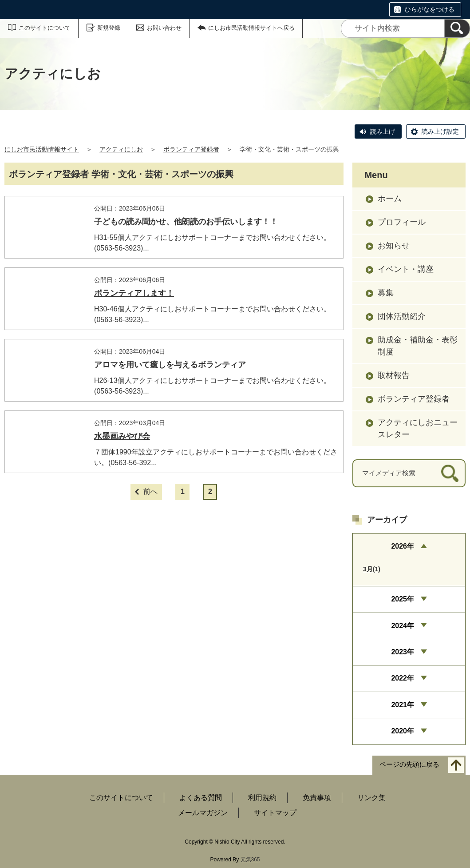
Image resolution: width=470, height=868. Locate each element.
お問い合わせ (164, 28)
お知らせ (394, 246)
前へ (150, 536)
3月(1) (372, 569)
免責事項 (317, 798)
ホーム (390, 199)
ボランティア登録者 (191, 149)
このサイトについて (45, 28)
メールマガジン (203, 813)
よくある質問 (201, 798)
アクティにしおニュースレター (418, 428)
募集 (386, 293)
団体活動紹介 (402, 316)
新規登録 (109, 28)
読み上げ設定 (440, 131)
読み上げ (383, 131)
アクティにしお (121, 149)
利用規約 (262, 798)
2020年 (403, 731)
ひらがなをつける (430, 9)
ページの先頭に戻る (409, 764)
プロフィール (402, 222)
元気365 (250, 860)
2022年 (403, 678)
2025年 (403, 599)
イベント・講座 (406, 269)
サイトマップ (275, 813)
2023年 (403, 652)
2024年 (403, 626)
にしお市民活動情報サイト (42, 149)
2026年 (403, 546)
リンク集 (371, 798)
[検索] (457, 28)
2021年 (403, 705)
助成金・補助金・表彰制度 (418, 346)
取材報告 (394, 375)
